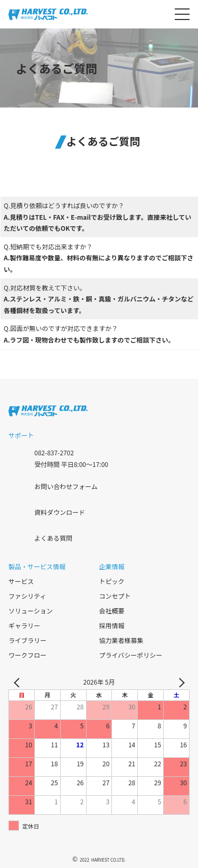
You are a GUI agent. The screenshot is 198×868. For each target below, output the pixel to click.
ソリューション (31, 611)
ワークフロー (27, 655)
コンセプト (115, 596)
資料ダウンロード (60, 511)
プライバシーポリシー (131, 655)
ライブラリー (27, 640)
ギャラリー (24, 625)
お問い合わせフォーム (66, 486)
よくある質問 (53, 537)
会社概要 (112, 611)
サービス (21, 581)
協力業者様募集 (121, 640)
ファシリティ (27, 596)
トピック (112, 581)
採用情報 (112, 625)
